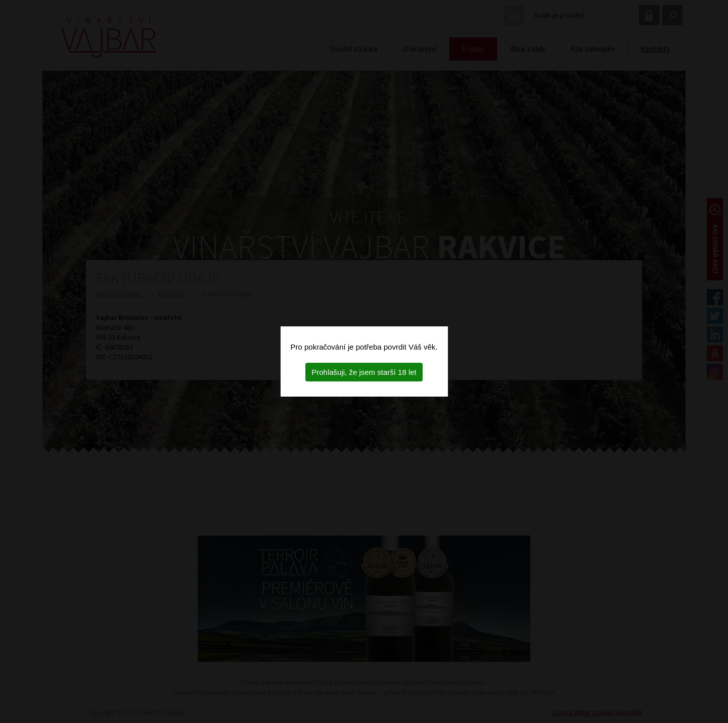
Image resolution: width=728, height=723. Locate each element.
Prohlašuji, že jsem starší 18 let (364, 372)
